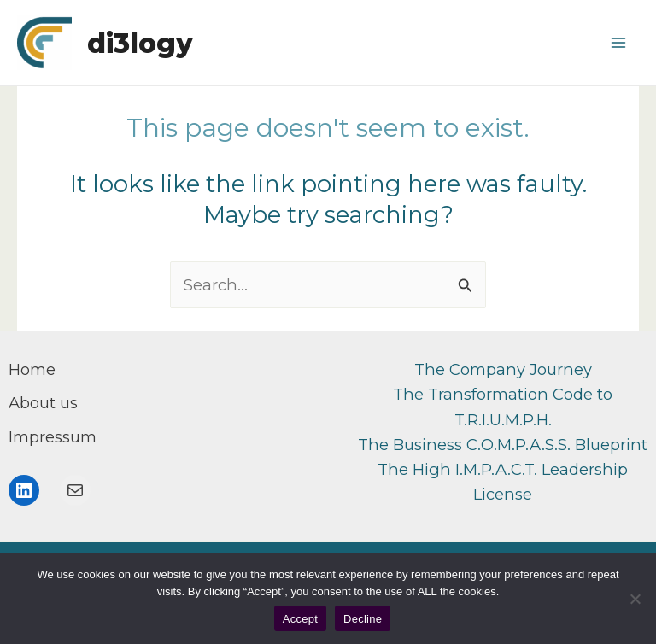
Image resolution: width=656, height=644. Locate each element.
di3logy (140, 43)
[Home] (32, 369)
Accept (300, 619)
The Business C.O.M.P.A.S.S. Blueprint (503, 445)
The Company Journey (503, 369)
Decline (363, 619)
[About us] (43, 403)
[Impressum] (53, 437)
